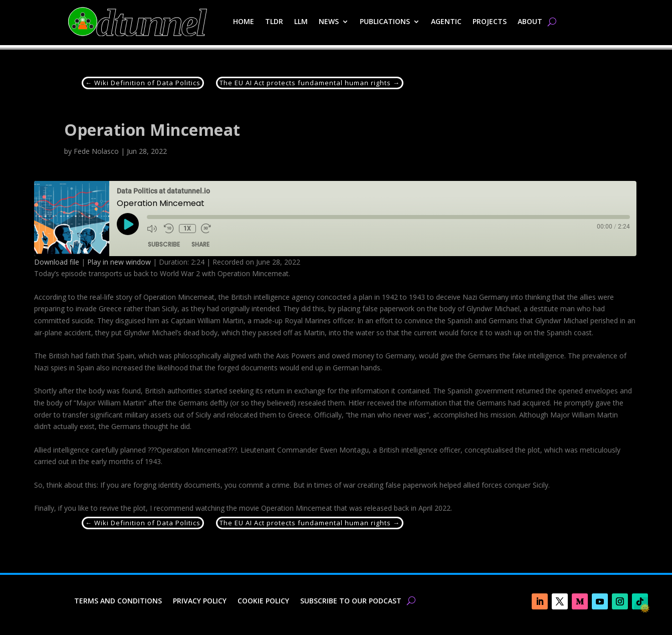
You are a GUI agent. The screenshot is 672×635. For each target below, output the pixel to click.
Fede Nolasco (96, 151)
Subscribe (164, 245)
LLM (301, 21)
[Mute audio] (153, 229)
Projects (490, 21)
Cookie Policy (263, 601)
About (530, 21)
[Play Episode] (128, 224)
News (329, 21)
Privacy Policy (200, 601)
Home (244, 21)
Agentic (446, 21)
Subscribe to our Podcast (351, 601)
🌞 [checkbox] (645, 608)
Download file (57, 262)
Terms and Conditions (118, 601)
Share (200, 245)
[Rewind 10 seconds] (169, 229)
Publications (385, 21)
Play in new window (119, 262)
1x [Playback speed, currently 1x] (187, 229)
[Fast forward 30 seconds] (206, 229)
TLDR (274, 21)
